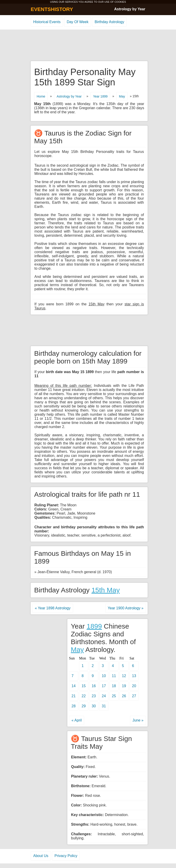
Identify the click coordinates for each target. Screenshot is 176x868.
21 (74, 696)
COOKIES (120, 2)
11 (114, 676)
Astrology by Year (130, 9)
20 (134, 686)
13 (134, 676)
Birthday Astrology (109, 22)
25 (114, 696)
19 (124, 686)
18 (114, 686)
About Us (41, 856)
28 (74, 706)
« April (77, 720)
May (122, 96)
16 (94, 686)
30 (94, 706)
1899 (94, 626)
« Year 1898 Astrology (53, 608)
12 (124, 676)
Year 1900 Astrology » (126, 608)
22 (84, 696)
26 (124, 696)
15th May (106, 590)
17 (104, 686)
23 (94, 696)
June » (138, 720)
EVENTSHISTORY (52, 9)
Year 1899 (100, 96)
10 (104, 676)
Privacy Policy (66, 856)
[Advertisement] (88, 46)
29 (84, 706)
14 (74, 686)
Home (41, 96)
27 (134, 696)
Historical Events (47, 22)
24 (104, 696)
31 (104, 706)
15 (84, 686)
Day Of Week (78, 22)
